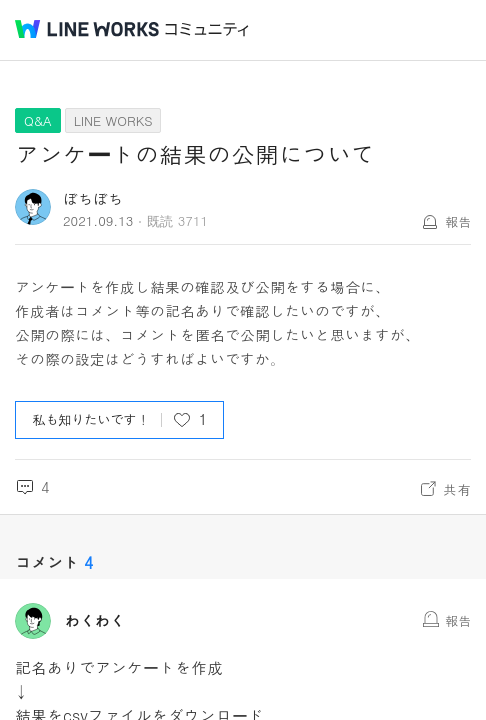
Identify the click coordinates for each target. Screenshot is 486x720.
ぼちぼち (93, 198)
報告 (458, 221)
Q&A (38, 120)
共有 (457, 489)
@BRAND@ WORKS (87, 29)
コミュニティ (207, 29)
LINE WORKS (113, 120)
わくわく (95, 621)
